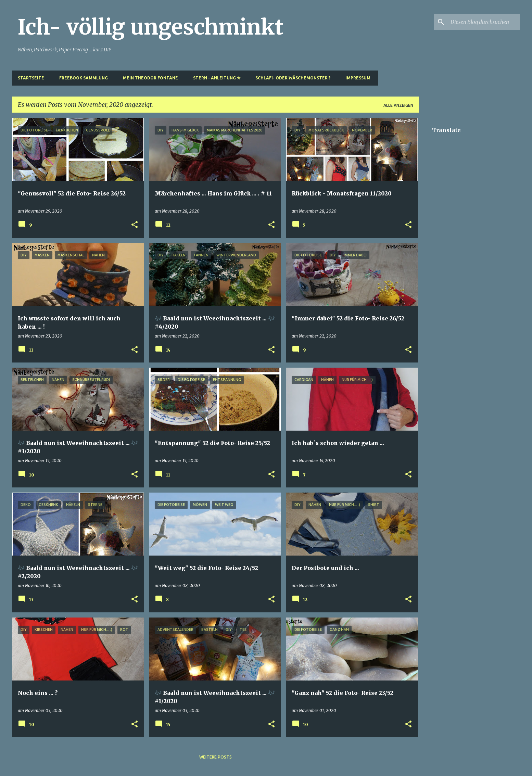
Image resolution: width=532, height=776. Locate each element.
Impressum (358, 78)
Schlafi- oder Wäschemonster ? (293, 78)
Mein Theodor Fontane (150, 78)
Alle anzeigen (398, 105)
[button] (135, 225)
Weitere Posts (216, 757)
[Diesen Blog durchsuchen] (484, 22)
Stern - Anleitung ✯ (217, 78)
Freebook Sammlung (84, 78)
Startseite (31, 78)
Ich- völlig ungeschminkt (151, 27)
